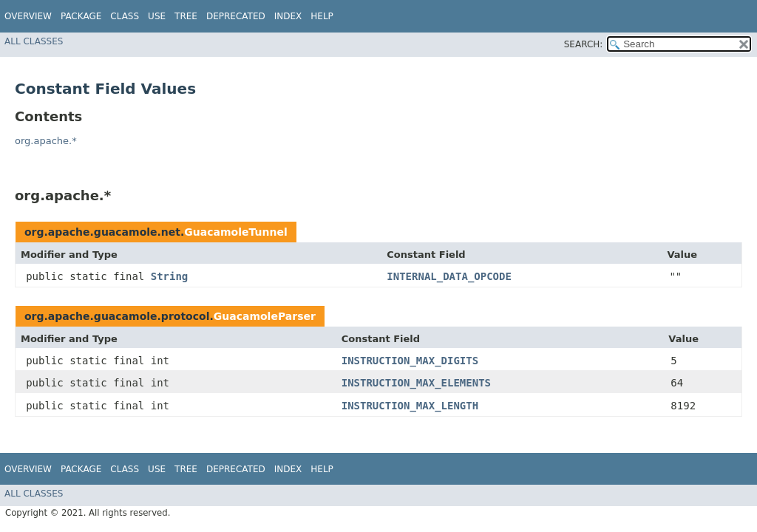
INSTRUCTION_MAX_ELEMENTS (416, 383)
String (170, 276)
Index (288, 16)
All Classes (34, 41)
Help (322, 16)
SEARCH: (584, 44)
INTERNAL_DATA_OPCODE (449, 276)
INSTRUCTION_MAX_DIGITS (410, 361)
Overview (28, 16)
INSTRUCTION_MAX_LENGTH (410, 406)
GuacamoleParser (265, 316)
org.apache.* (46, 141)
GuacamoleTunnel (235, 232)
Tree (186, 16)
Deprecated (236, 16)
